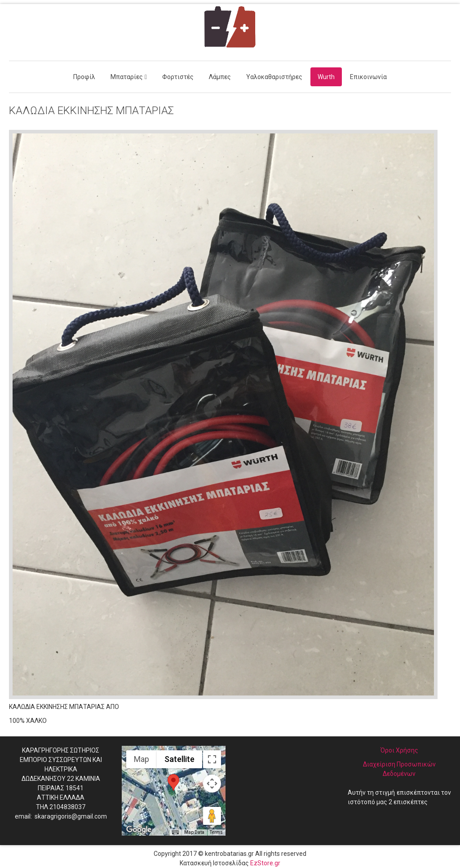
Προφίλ (84, 77)
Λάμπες (220, 77)
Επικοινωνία (368, 77)
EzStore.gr (265, 863)
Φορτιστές (178, 77)
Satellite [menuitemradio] (179, 759)
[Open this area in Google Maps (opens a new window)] (139, 830)
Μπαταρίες (127, 77)
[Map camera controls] (212, 784)
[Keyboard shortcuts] (175, 833)
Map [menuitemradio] (142, 759)
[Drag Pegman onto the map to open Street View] (212, 816)
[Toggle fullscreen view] (212, 759)
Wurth (326, 77)
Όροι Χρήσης (399, 750)
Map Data (194, 832)
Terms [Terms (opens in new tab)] (216, 832)
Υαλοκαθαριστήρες (274, 77)
